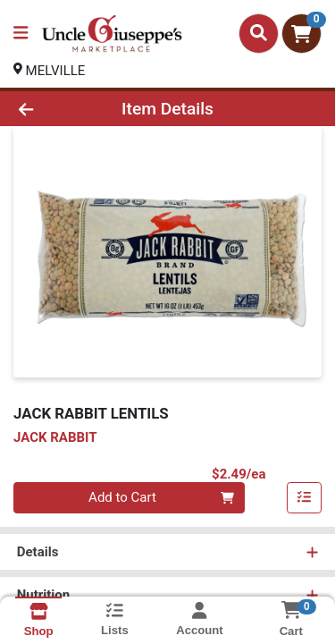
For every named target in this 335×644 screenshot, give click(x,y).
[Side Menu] (21, 34)
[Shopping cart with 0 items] (301, 34)
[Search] (259, 33)
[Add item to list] (305, 498)
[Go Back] (52, 109)
